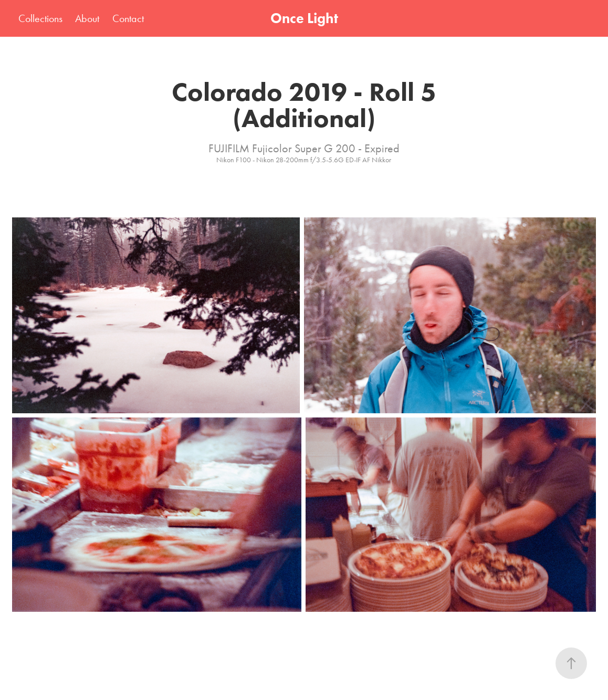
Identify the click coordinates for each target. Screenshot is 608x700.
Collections (40, 18)
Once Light (304, 18)
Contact (128, 18)
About (87, 18)
